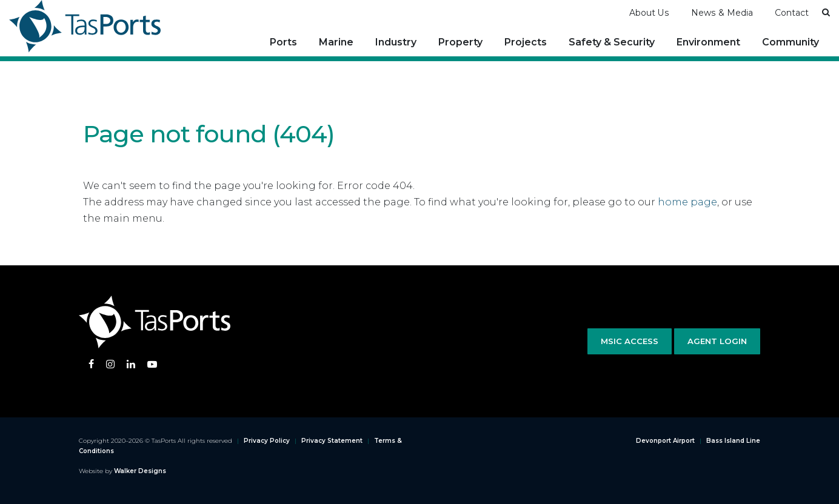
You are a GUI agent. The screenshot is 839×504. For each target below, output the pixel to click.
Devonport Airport (665, 441)
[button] (826, 12)
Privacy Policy (267, 441)
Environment (708, 42)
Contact (792, 13)
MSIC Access (630, 341)
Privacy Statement (332, 441)
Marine (336, 42)
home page (687, 202)
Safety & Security (612, 42)
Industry (396, 42)
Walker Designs (140, 471)
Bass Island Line (733, 441)
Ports (283, 42)
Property (460, 42)
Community (791, 42)
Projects (526, 42)
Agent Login (717, 341)
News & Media (722, 13)
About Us (649, 13)
